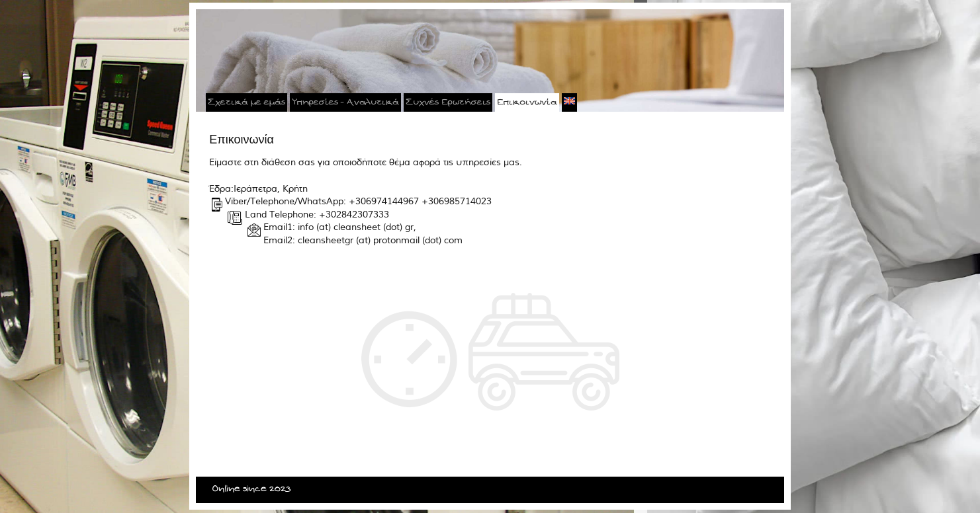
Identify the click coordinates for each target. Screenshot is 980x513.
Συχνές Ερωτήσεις (448, 102)
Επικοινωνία (527, 102)
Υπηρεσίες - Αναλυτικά (345, 102)
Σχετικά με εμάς (246, 102)
